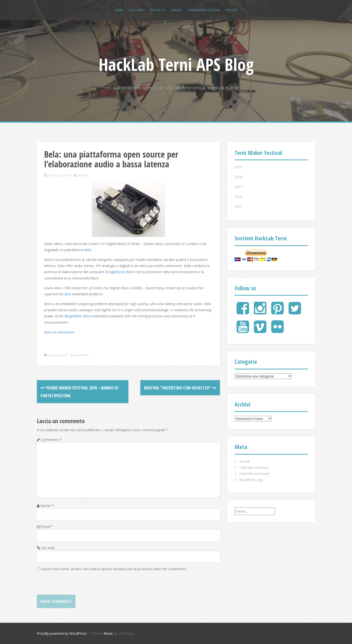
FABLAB (176, 10)
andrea (82, 175)
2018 (238, 177)
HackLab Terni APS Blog (176, 64)
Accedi (244, 461)
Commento (51, 440)
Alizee (108, 633)
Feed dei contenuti (254, 467)
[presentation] (74, 585)
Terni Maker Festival (204, 10)
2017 (238, 187)
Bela (88, 250)
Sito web (48, 548)
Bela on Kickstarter (59, 332)
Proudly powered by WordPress (62, 633)
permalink (81, 355)
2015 (238, 206)
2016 (238, 197)
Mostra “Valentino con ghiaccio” (180, 388)
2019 (238, 167)
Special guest (58, 355)
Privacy (232, 10)
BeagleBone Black (120, 272)
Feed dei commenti (254, 474)
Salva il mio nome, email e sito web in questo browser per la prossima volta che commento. (114, 569)
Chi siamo (137, 10)
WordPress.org (251, 480)
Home (119, 10)
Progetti (157, 10)
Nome (47, 506)
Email (47, 527)
